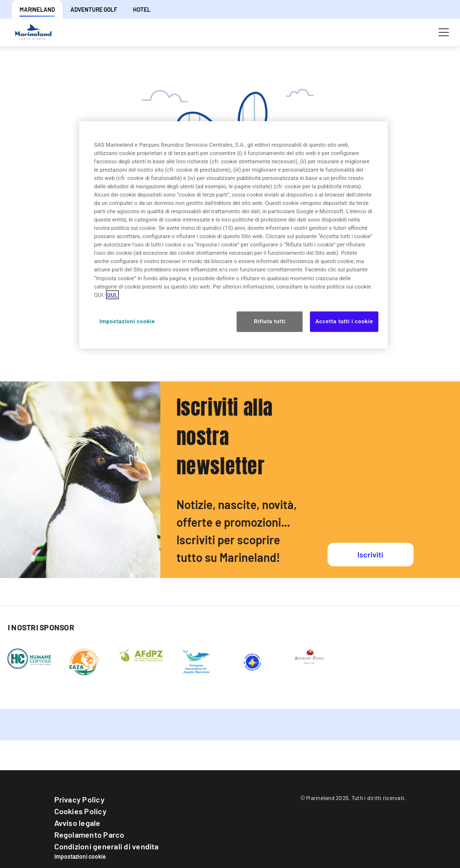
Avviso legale (77, 823)
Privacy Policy (79, 799)
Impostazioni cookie (80, 856)
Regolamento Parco (89, 835)
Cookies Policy (80, 811)
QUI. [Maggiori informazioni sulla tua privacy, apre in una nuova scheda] (112, 294)
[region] (233, 234)
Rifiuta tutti (270, 321)
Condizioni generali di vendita (107, 846)
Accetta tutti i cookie (344, 321)
